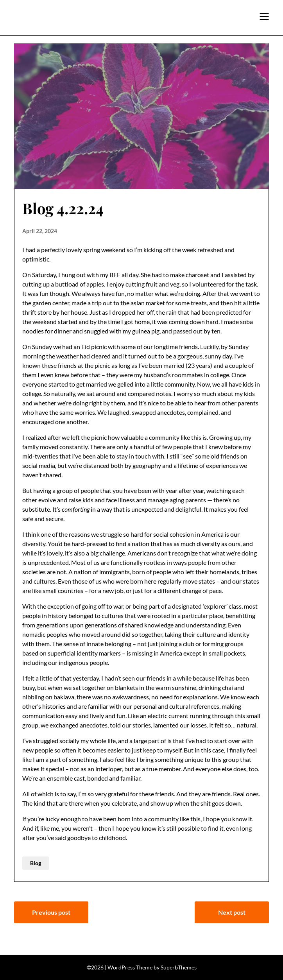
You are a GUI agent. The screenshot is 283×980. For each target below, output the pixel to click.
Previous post (51, 912)
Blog (36, 863)
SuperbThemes (179, 967)
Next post (232, 912)
